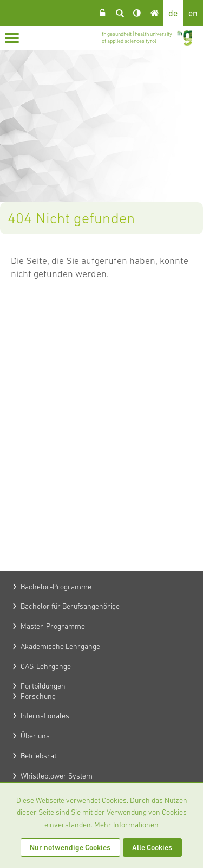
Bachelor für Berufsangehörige (70, 606)
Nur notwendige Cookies (70, 847)
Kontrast (137, 13)
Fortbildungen (43, 686)
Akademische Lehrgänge (60, 646)
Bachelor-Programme (56, 587)
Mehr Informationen (126, 825)
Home (154, 13)
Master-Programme (53, 626)
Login (102, 13)
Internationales (45, 716)
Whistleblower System (57, 776)
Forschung (38, 696)
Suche (120, 13)
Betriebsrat (38, 756)
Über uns (35, 736)
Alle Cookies (152, 847)
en (193, 13)
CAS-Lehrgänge (46, 666)
